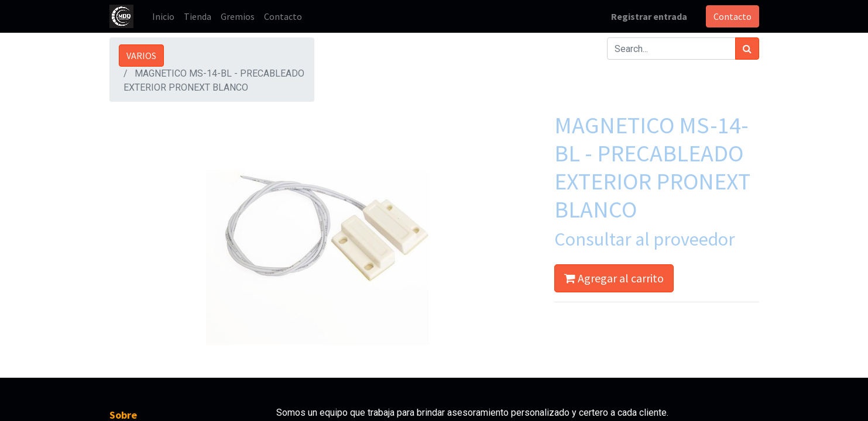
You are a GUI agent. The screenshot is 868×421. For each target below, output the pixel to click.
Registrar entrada (649, 16)
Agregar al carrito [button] (614, 278)
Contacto (733, 16)
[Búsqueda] (747, 49)
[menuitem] (163, 16)
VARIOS (141, 56)
